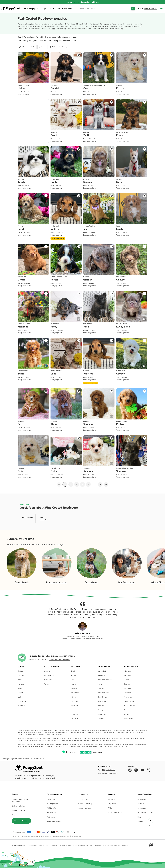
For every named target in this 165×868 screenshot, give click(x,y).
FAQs (110, 808)
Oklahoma (48, 680)
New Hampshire (103, 697)
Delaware (101, 675)
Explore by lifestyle (18, 810)
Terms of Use (32, 845)
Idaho (20, 680)
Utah (19, 697)
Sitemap (54, 845)
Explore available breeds (21, 806)
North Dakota (76, 706)
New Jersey (102, 701)
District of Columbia (105, 680)
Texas (46, 684)
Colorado (21, 675)
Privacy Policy (44, 845)
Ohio (73, 710)
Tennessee (128, 710)
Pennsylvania (102, 710)
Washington (22, 701)
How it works (67, 9)
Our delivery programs (145, 813)
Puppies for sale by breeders (20, 759)
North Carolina (129, 701)
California (21, 671)
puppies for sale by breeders (60, 660)
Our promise (46, 9)
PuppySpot (6, 759)
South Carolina (129, 706)
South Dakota (76, 714)
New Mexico (49, 675)
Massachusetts (103, 693)
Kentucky (127, 688)
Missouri (74, 697)
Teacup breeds (92, 582)
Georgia (127, 684)
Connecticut (102, 671)
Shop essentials (17, 815)
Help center (112, 804)
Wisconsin (75, 719)
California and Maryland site (83, 845)
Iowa (73, 680)
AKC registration (53, 804)
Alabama (127, 671)
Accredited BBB (65, 845)
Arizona (47, 671)
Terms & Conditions (115, 813)
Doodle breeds (22, 582)
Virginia (127, 714)
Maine (100, 684)
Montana (21, 684)
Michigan (74, 688)
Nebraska (74, 701)
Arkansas (127, 675)
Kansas (74, 684)
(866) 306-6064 (151, 9)
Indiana (73, 675)
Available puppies (32, 9)
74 (100, 484)
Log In (161, 9)
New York (101, 706)
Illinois (73, 671)
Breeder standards (84, 808)
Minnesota (75, 693)
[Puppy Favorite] (46, 55)
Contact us (112, 799)
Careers (140, 821)
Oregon (20, 693)
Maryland (101, 688)
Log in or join (51, 799)
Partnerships (51, 817)
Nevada (21, 688)
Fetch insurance (52, 813)
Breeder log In (83, 799)
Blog (139, 817)
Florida (127, 680)
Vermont (101, 719)
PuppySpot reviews (54, 821)
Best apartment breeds (57, 582)
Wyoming (21, 706)
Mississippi (128, 697)
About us (56, 9)
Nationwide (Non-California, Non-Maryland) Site (111, 845)
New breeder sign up (85, 804)
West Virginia (129, 719)
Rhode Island (102, 714)
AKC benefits (51, 808)
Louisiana (127, 693)
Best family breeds (127, 582)
